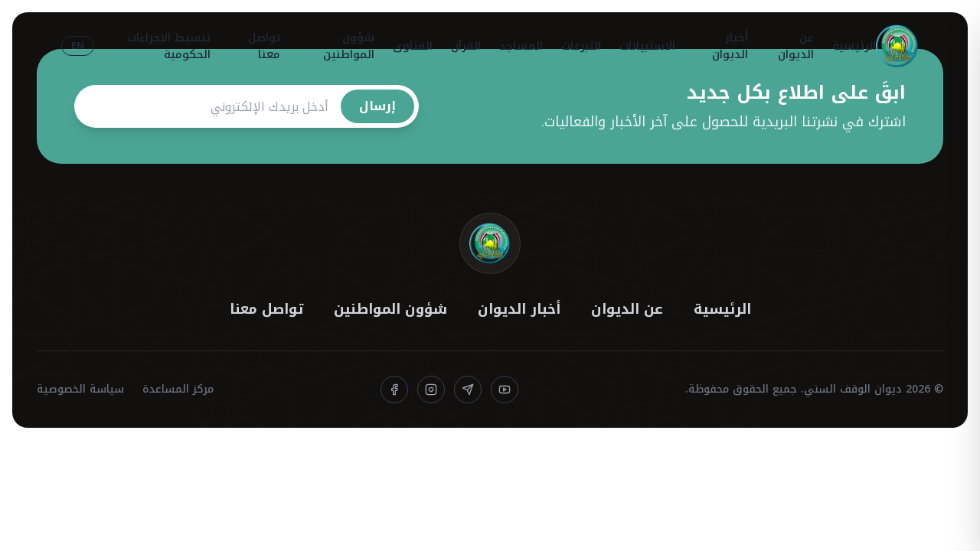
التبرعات (581, 46)
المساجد (521, 46)
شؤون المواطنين (349, 46)
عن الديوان (796, 46)
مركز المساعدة (178, 390)
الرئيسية (854, 46)
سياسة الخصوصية (80, 390)
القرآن (466, 46)
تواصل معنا (264, 46)
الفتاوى (413, 46)
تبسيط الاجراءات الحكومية (169, 46)
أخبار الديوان (730, 46)
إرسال (377, 106)
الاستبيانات (647, 46)
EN (78, 46)
